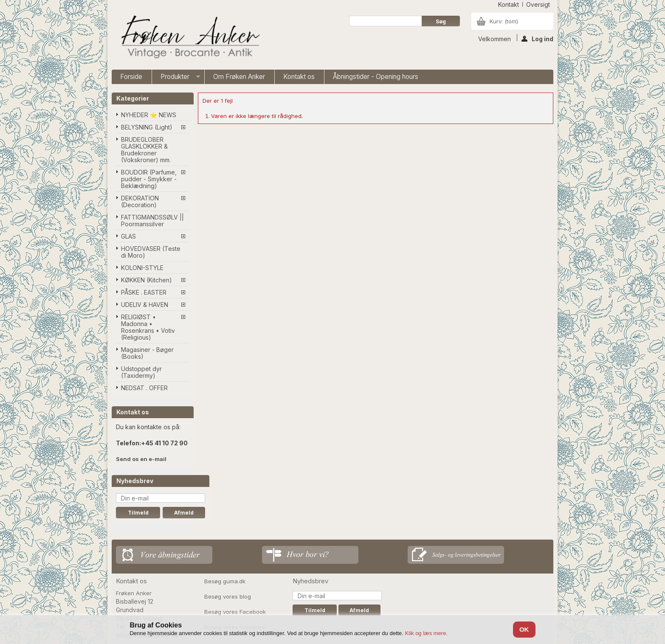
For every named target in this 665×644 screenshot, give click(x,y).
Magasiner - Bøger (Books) (147, 353)
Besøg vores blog (228, 596)
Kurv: (504, 21)
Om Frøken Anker (239, 77)
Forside (131, 77)
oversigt (538, 4)
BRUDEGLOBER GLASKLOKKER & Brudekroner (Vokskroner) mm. (146, 150)
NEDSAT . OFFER (144, 388)
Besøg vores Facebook (235, 612)
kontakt (509, 4)
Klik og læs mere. (426, 633)
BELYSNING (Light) (147, 127)
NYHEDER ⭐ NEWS (149, 115)
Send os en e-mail (141, 459)
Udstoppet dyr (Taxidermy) (141, 372)
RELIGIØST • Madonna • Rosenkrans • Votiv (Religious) (148, 327)
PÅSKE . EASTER (144, 292)
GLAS (128, 236)
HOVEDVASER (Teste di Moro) (151, 252)
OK (524, 629)
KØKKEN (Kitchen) (147, 280)
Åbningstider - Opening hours (376, 77)
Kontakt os (299, 77)
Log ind (537, 38)
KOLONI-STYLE (142, 268)
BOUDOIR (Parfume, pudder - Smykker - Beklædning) (149, 179)
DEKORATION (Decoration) (140, 201)
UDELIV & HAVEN (145, 305)
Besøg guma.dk (225, 581)
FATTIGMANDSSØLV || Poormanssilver (152, 221)
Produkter (176, 78)
